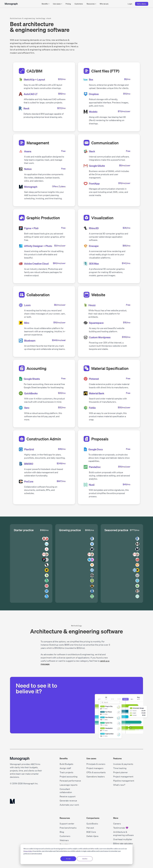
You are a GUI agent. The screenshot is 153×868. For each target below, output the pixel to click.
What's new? (119, 785)
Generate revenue (68, 801)
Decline (85, 859)
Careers (117, 824)
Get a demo (142, 4)
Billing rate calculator (123, 843)
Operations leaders (96, 776)
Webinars (64, 840)
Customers (79, 4)
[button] (45, 4)
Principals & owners (96, 764)
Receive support (68, 796)
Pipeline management (124, 781)
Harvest (90, 828)
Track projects (66, 772)
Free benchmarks (68, 828)
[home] (11, 4)
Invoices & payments (123, 764)
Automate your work (69, 805)
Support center (67, 824)
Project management (123, 776)
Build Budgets (66, 764)
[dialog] (76, 854)
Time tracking (120, 768)
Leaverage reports (69, 785)
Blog (62, 832)
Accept (68, 859)
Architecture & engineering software (123, 834)
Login (130, 4)
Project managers (95, 768)
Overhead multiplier (123, 839)
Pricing (68, 4)
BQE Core (91, 832)
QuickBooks (92, 824)
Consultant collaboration (66, 791)
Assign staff (65, 768)
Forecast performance (70, 781)
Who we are (104, 4)
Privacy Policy (28, 851)
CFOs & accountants (96, 772)
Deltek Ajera (92, 836)
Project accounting (69, 776)
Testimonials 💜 (121, 828)
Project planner (120, 772)
